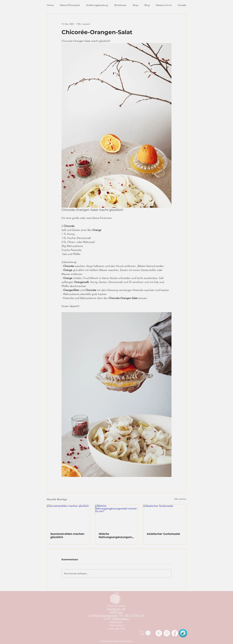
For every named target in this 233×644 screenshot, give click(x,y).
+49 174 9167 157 (134, 616)
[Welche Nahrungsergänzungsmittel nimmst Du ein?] (117, 517)
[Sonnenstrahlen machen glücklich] (68, 517)
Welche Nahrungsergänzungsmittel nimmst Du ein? (116, 536)
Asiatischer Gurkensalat (163, 534)
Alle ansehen (180, 499)
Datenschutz (116, 625)
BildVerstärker (121, 619)
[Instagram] (167, 633)
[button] (146, 633)
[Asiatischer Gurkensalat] (165, 517)
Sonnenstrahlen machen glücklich (67, 536)
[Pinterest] (159, 633)
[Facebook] (175, 633)
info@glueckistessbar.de (103, 616)
